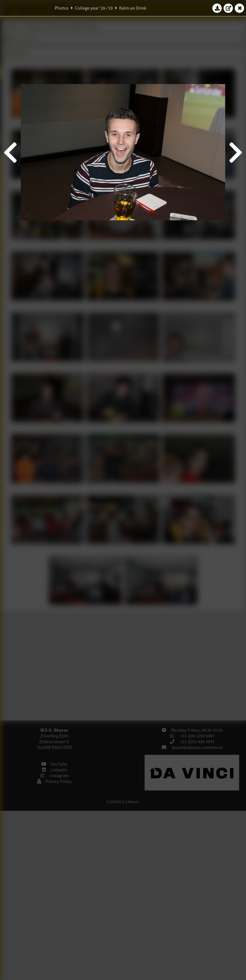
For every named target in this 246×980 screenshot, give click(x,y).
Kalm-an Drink (133, 8)
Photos (62, 8)
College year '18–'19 (94, 8)
